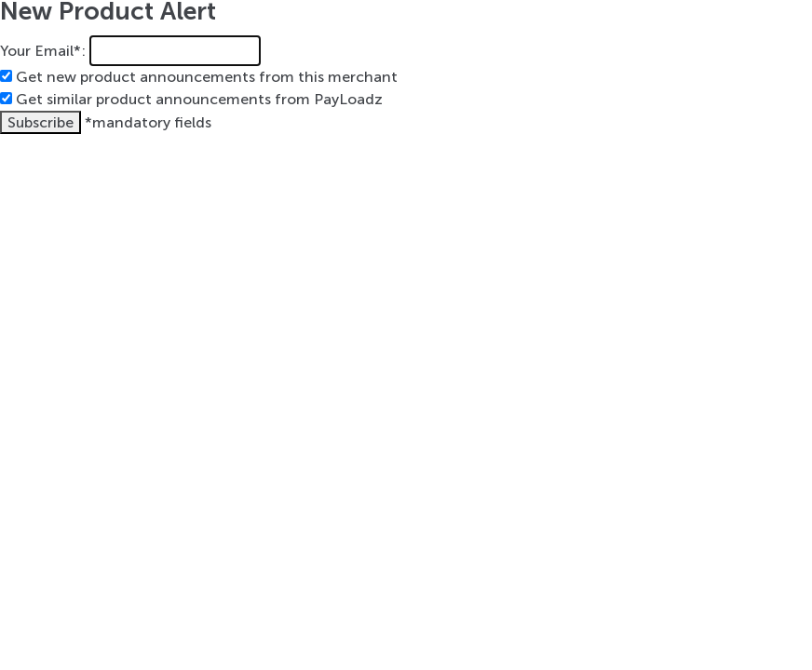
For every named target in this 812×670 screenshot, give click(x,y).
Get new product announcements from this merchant (207, 77)
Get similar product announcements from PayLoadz (199, 99)
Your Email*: (43, 51)
